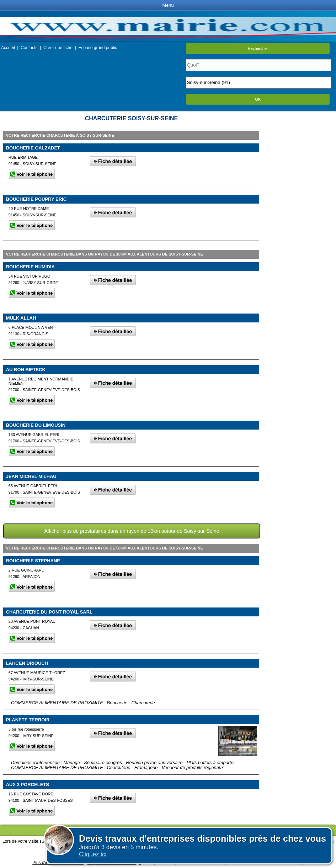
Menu (168, 5)
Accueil (8, 48)
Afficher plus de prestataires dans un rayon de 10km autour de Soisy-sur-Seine (132, 531)
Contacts (29, 48)
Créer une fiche (58, 48)
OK (258, 99)
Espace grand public (98, 48)
